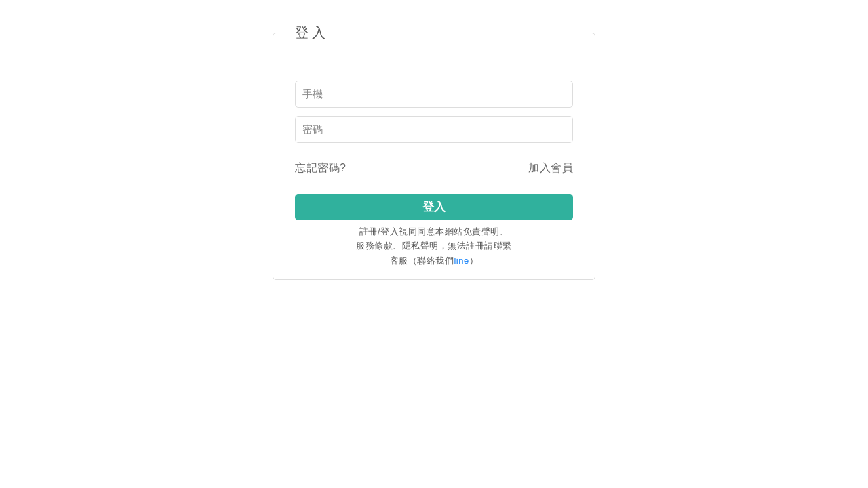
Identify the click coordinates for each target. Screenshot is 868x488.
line (461, 261)
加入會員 (551, 168)
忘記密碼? (320, 168)
